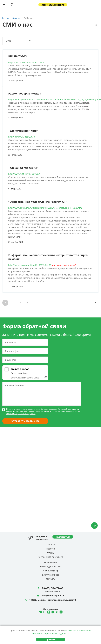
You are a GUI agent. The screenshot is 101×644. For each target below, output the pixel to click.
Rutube (61, 612)
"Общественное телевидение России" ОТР (38, 202)
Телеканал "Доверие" (23, 168)
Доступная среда (51, 575)
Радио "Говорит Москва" (25, 93)
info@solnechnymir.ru (53, 596)
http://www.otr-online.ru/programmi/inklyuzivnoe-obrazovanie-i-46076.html (45, 208)
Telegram (53, 612)
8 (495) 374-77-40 (53, 588)
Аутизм (51, 553)
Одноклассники (48, 612)
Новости (51, 549)
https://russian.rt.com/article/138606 (26, 62)
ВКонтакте (40, 612)
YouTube (44, 612)
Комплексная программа (50, 557)
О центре (51, 545)
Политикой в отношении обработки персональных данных (62, 632)
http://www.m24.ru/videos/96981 (24, 174)
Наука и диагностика (51, 567)
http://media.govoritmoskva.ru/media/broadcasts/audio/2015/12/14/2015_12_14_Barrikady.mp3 (55, 100)
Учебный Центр (50, 571)
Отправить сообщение (25, 421)
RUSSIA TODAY (18, 56)
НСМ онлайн (51, 562)
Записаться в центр (53, 5)
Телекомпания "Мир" (23, 131)
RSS (96, 25)
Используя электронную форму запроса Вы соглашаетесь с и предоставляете (43, 411)
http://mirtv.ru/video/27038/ (22, 137)
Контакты (50, 579)
